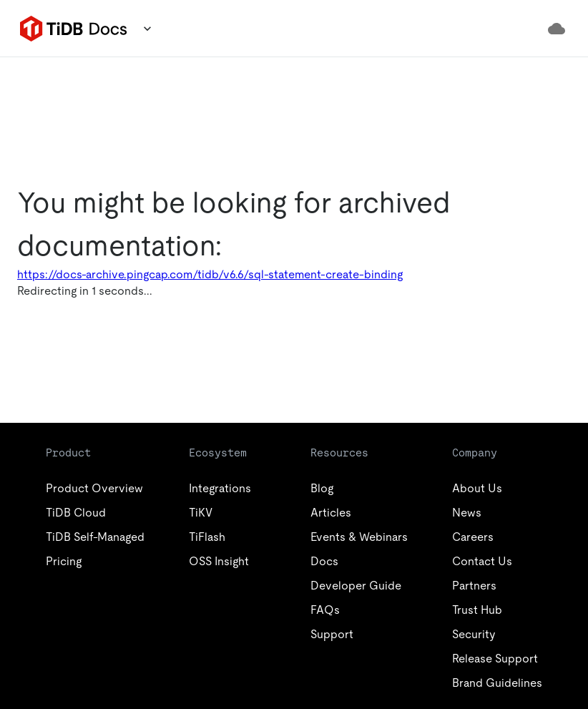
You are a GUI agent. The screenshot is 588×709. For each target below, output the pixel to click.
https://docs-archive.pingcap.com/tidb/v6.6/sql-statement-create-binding (210, 274)
